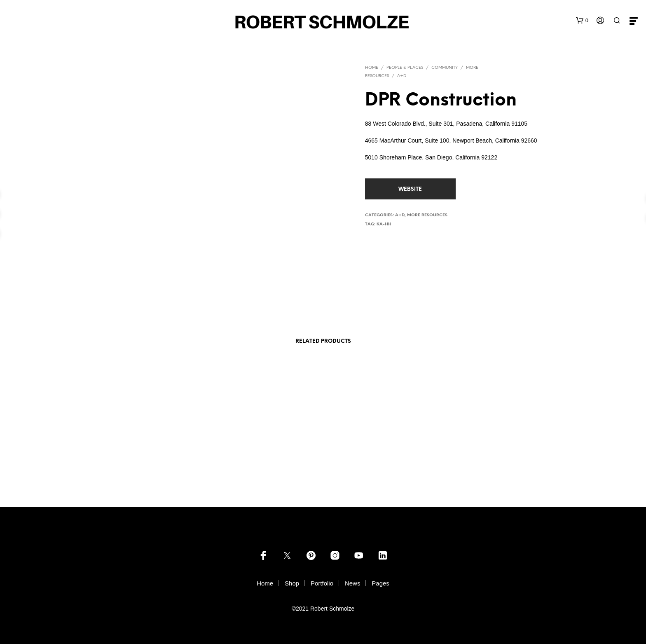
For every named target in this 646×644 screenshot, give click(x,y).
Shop (292, 583)
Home (372, 68)
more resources (427, 215)
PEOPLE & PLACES (405, 68)
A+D (402, 76)
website (410, 189)
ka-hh (384, 224)
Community (445, 68)
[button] (582, 21)
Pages (380, 583)
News (353, 583)
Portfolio (322, 583)
